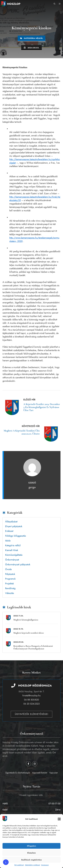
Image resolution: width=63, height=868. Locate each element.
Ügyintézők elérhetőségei (32, 714)
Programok (10, 579)
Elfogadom (31, 846)
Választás (10, 593)
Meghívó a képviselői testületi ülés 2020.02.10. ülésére (22, 432)
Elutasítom (31, 853)
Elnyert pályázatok (14, 526)
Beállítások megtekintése (32, 860)
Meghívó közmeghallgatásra (26, 620)
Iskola (8, 541)
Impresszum (45, 865)
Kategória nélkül (33, 38)
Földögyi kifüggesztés (16, 536)
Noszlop (14, 4)
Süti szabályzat (19, 865)
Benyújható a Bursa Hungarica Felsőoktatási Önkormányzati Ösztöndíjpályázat (33, 647)
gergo (32, 487)
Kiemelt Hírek (12, 550)
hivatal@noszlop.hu (31, 696)
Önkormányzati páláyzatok (18, 565)
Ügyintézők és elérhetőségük (18, 773)
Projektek (9, 584)
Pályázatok (10, 574)
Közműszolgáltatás (14, 555)
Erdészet (9, 531)
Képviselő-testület (40, 773)
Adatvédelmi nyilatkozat (32, 865)
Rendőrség (10, 588)
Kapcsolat (54, 773)
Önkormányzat (12, 560)
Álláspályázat (11, 522)
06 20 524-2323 (32, 704)
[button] (59, 819)
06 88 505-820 (31, 700)
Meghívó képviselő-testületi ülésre (29, 633)
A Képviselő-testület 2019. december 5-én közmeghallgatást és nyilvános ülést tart (42, 407)
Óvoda (8, 569)
